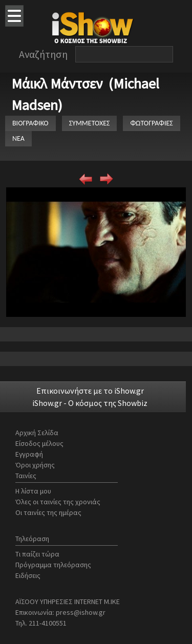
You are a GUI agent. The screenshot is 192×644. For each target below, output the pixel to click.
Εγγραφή (29, 454)
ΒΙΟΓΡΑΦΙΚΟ (30, 123)
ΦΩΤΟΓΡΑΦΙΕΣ (151, 123)
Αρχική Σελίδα (37, 433)
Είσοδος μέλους (39, 443)
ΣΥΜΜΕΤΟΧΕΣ (90, 123)
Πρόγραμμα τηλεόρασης (53, 565)
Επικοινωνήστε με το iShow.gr (90, 391)
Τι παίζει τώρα (37, 554)
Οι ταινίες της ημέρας (48, 512)
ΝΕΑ (18, 138)
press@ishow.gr (81, 612)
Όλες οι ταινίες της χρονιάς (58, 502)
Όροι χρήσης (35, 465)
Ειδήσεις (28, 575)
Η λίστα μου (33, 491)
